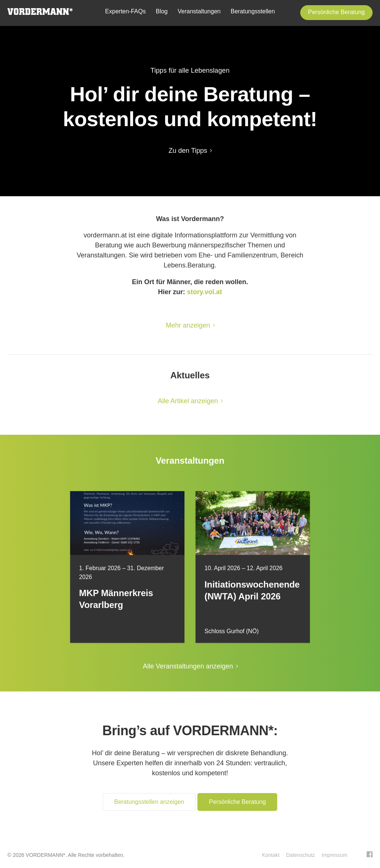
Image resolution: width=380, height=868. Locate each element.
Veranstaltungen (199, 11)
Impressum (335, 855)
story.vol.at (205, 292)
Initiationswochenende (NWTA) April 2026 (252, 590)
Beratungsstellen (253, 11)
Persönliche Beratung (336, 12)
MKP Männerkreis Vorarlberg (116, 599)
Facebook (370, 854)
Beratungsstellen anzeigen (149, 802)
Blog (162, 11)
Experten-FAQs (125, 11)
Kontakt (271, 855)
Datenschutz (301, 855)
